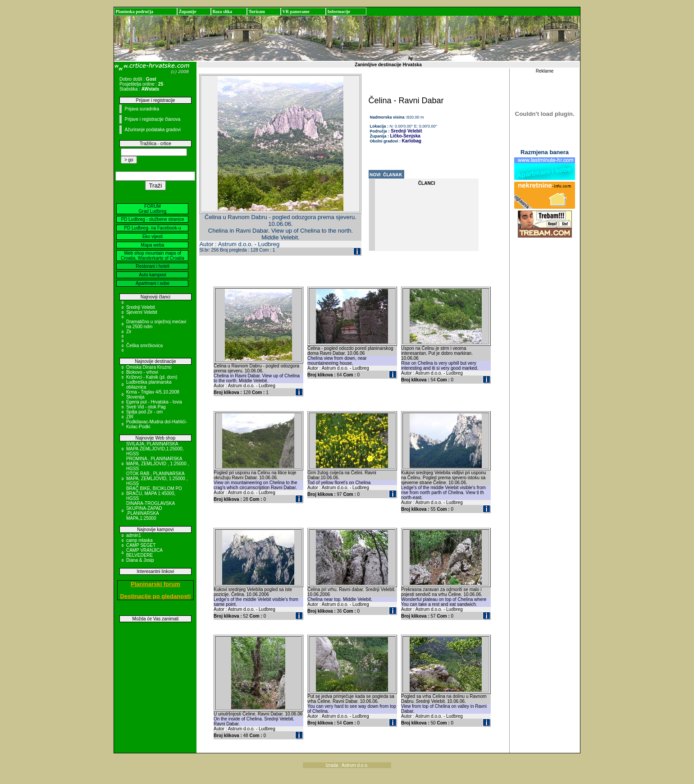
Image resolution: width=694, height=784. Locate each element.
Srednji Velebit (141, 307)
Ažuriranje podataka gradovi (153, 130)
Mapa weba (153, 245)
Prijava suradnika (142, 109)
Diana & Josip (140, 560)
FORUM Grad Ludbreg (153, 209)
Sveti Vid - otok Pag (146, 407)
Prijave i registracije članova (152, 119)
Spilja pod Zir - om (144, 412)
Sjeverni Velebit (142, 312)
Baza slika (222, 11)
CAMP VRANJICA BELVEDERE (144, 553)
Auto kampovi (153, 275)
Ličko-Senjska (405, 136)
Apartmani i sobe (153, 283)
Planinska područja (134, 11)
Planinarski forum (155, 584)
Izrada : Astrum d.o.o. (347, 765)
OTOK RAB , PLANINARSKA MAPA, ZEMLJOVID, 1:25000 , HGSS (157, 479)
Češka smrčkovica (144, 346)
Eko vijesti (153, 236)
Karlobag (412, 141)
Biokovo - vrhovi (142, 372)
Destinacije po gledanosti (156, 596)
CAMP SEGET (141, 545)
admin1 (134, 535)
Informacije (339, 11)
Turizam (256, 11)
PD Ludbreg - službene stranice (152, 219)
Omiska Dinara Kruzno (149, 367)
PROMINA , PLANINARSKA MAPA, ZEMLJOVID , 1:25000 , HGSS (158, 464)
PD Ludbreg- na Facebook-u (152, 228)
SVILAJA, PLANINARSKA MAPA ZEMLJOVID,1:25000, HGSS (155, 449)
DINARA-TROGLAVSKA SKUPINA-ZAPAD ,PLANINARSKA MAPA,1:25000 (151, 511)
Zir (129, 332)
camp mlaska (139, 540)
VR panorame (296, 11)
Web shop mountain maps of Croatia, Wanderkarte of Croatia (153, 256)
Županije (187, 11)
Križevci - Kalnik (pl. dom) (152, 377)
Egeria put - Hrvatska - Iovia (154, 402)
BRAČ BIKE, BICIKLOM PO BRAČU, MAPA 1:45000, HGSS (154, 493)
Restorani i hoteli (152, 266)
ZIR (130, 417)
